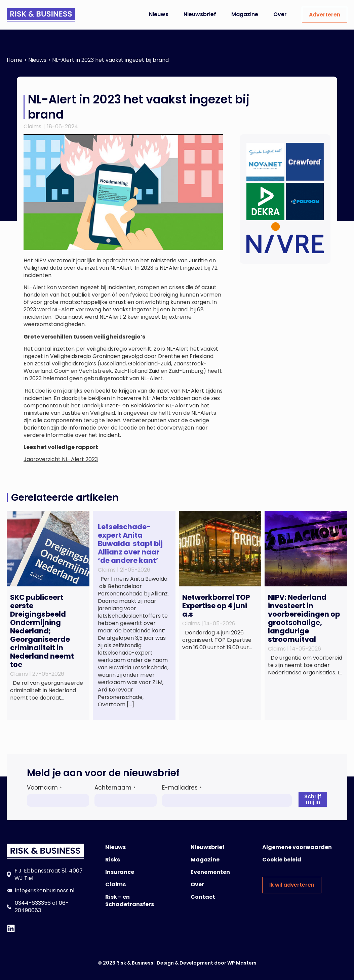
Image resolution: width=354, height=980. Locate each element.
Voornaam (44, 788)
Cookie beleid (282, 860)
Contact (203, 897)
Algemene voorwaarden (297, 847)
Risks (113, 860)
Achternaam (115, 788)
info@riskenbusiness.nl (45, 890)
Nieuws (159, 14)
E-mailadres (182, 788)
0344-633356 (33, 903)
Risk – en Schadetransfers (130, 901)
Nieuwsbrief (200, 14)
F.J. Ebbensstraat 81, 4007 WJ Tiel (49, 874)
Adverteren (325, 15)
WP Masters (242, 963)
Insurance (120, 872)
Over (280, 14)
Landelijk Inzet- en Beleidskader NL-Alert (135, 406)
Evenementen (210, 872)
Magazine (245, 14)
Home (15, 60)
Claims (32, 126)
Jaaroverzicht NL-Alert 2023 (61, 459)
